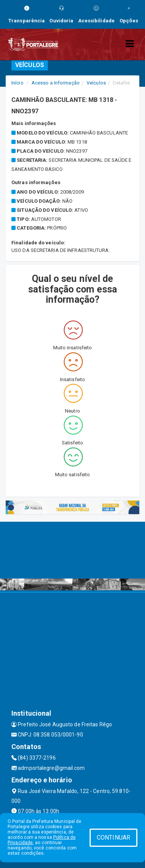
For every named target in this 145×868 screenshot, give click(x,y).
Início (17, 83)
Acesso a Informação (56, 83)
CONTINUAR (113, 838)
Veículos (96, 83)
